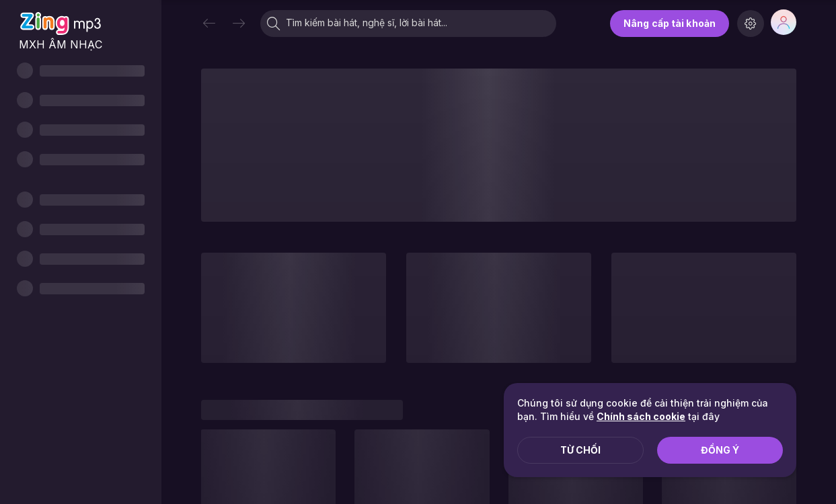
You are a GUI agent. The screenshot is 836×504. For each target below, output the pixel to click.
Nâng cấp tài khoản (670, 23)
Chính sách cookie (641, 416)
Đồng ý (720, 450)
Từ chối (580, 450)
